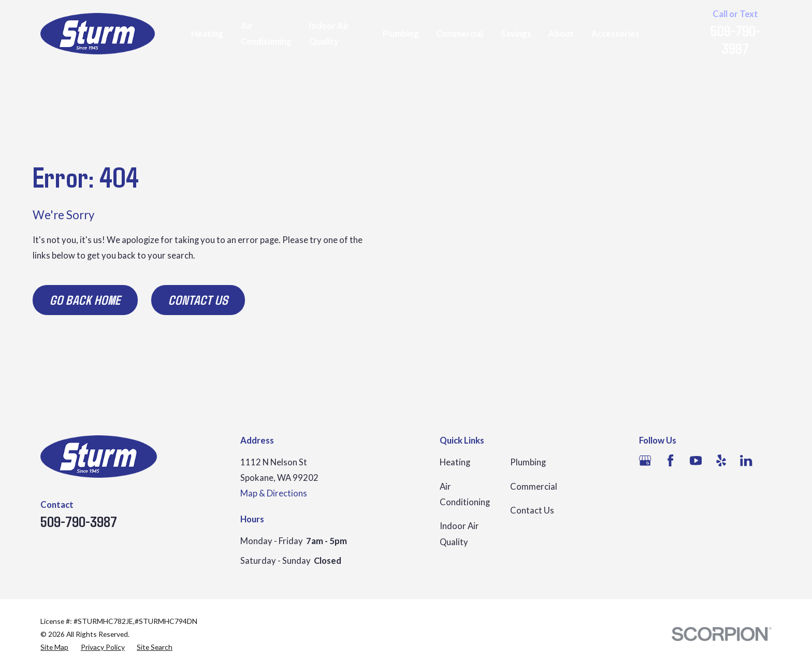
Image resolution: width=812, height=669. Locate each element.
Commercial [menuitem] (460, 34)
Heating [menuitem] (207, 34)
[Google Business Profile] (645, 460)
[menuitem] (54, 647)
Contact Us (198, 300)
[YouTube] (696, 460)
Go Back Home (85, 300)
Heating (455, 462)
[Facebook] (670, 460)
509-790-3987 (735, 39)
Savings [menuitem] (516, 34)
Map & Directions (274, 493)
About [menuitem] (561, 34)
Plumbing (528, 462)
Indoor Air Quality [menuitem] (329, 34)
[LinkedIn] (746, 460)
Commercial (534, 487)
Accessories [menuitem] (615, 34)
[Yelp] (721, 460)
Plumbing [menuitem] (401, 34)
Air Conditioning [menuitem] (266, 34)
